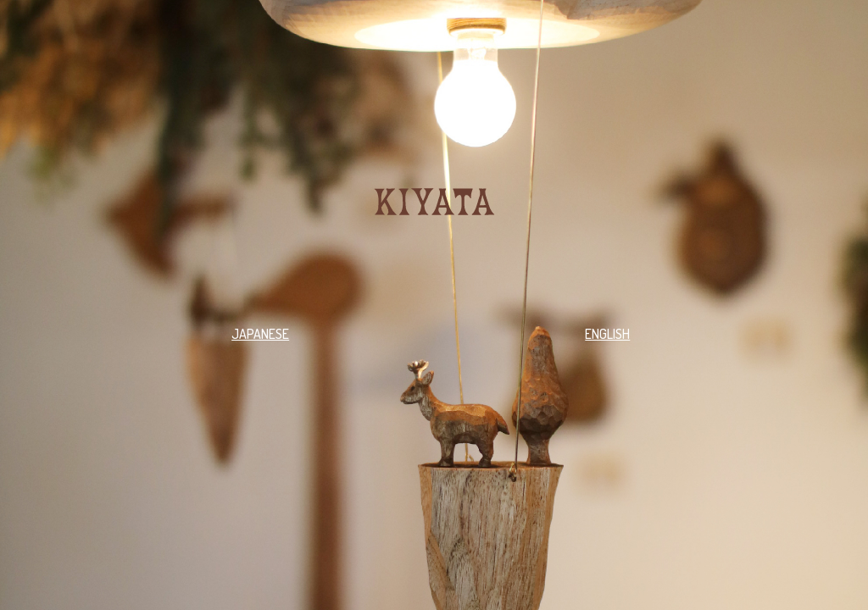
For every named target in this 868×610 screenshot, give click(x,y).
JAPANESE (260, 334)
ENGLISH (607, 334)
